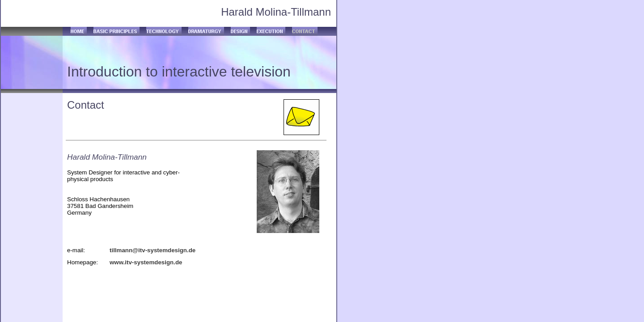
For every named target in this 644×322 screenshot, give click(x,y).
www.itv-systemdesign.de (146, 262)
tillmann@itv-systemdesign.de (153, 250)
